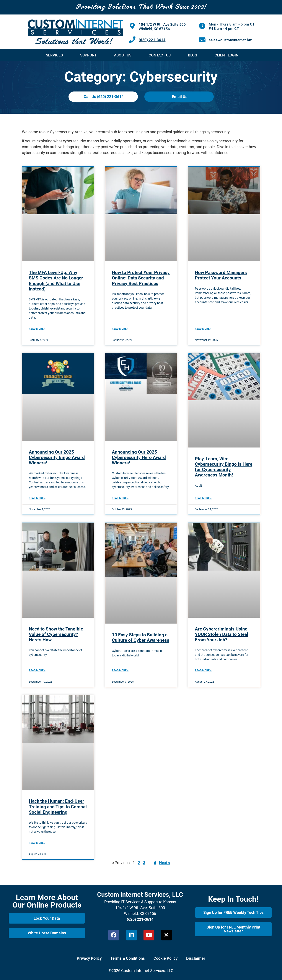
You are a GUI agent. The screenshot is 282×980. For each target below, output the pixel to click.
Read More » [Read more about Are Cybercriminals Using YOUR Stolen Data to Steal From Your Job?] (203, 670)
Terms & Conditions (128, 958)
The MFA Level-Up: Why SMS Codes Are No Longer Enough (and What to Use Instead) (56, 281)
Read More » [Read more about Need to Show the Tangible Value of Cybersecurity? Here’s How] (37, 670)
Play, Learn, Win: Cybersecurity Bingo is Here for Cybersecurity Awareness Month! (224, 467)
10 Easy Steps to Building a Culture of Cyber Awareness (141, 638)
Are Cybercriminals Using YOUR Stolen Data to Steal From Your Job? (222, 634)
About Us (123, 55)
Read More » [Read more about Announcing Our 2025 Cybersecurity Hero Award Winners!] (120, 498)
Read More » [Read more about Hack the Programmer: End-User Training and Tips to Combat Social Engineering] (37, 843)
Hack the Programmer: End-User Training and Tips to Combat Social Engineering (58, 807)
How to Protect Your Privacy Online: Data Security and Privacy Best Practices (141, 278)
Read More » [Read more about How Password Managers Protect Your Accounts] (203, 329)
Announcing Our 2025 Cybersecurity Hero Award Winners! (139, 457)
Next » (165, 863)
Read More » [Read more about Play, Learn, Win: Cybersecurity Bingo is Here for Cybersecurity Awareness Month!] (203, 498)
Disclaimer (196, 958)
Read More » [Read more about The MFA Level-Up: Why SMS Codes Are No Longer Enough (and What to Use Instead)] (37, 329)
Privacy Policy (89, 958)
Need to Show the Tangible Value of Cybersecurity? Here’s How (56, 634)
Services (54, 55)
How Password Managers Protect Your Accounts (221, 275)
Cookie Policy (165, 958)
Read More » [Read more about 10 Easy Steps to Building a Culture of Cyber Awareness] (120, 670)
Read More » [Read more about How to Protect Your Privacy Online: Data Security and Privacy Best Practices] (120, 329)
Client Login (227, 55)
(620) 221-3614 (152, 40)
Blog (193, 55)
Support (88, 55)
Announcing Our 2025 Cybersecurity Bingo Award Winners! (57, 457)
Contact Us (160, 55)
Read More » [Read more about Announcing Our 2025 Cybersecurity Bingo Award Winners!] (37, 498)
